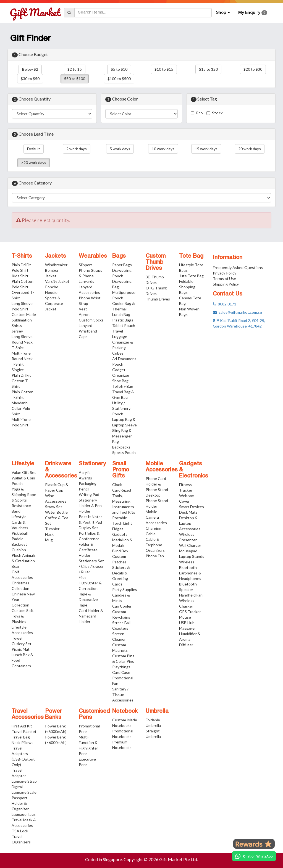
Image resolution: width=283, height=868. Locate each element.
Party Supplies (125, 589)
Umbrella (157, 711)
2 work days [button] (77, 149)
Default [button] (34, 149)
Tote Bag (191, 256)
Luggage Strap (24, 781)
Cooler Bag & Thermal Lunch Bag (124, 309)
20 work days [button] (250, 149)
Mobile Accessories (162, 467)
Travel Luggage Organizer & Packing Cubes (123, 342)
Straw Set (54, 507)
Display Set (88, 528)
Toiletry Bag (123, 386)
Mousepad (188, 551)
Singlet (18, 370)
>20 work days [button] (34, 163)
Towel (17, 638)
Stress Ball (121, 623)
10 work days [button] (163, 149)
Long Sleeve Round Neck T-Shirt (22, 342)
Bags (119, 256)
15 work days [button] (206, 149)
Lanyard (86, 325)
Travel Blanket (24, 731)
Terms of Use (224, 279)
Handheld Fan (191, 595)
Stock (217, 113)
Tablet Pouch (124, 325)
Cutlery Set (22, 644)
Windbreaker (56, 265)
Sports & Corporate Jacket (54, 303)
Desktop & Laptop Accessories (190, 523)
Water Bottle (56, 512)
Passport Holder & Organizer (20, 803)
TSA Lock (20, 831)
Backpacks (121, 447)
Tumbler (52, 529)
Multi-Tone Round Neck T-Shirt (22, 359)
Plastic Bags (123, 320)
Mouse (185, 617)
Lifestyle (23, 464)
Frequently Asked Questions (238, 267)
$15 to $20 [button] (208, 69)
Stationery (92, 464)
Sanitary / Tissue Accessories (123, 694)
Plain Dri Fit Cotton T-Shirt (21, 381)
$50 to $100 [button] (75, 79)
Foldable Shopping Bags (187, 287)
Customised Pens (94, 714)
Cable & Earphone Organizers (155, 545)
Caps (83, 337)
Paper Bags (122, 265)
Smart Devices (192, 507)
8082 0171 (225, 304)
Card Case (121, 672)
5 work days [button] (120, 149)
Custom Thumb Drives (156, 262)
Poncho (52, 287)
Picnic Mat (21, 649)
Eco (200, 113)
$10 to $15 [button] (164, 69)
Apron (84, 314)
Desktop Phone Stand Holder (157, 501)
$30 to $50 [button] (30, 79)
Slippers (86, 265)
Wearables (93, 256)
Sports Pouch (124, 453)
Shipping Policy (226, 284)
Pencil (84, 489)
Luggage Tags (24, 814)
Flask (49, 534)
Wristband (88, 331)
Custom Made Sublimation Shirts (24, 320)
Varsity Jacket (57, 281)
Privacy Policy (225, 273)
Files (83, 577)
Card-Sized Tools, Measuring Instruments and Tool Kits (124, 501)
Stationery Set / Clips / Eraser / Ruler (91, 566)
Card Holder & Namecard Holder (91, 616)
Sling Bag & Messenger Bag (122, 436)
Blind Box (120, 551)
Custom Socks (91, 320)
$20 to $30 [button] (253, 69)
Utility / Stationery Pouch (121, 408)
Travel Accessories (28, 714)
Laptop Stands (192, 556)
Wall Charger (190, 545)
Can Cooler (122, 606)
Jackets (56, 256)
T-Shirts (22, 256)
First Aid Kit (22, 726)
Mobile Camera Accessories (156, 517)
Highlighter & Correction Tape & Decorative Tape (90, 594)
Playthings (121, 667)
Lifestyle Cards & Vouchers (20, 522)
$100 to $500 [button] (119, 79)
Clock (117, 485)
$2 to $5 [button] (75, 69)
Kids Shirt (20, 276)
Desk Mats (188, 512)
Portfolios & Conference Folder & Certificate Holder (89, 544)
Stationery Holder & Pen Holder (90, 506)
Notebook (125, 711)
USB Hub (187, 623)
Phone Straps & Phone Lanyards (91, 276)
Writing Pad (89, 494)
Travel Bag (21, 737)
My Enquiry (253, 13)
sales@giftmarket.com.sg (237, 312)
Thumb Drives (158, 299)
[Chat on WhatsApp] (254, 856)
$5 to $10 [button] (119, 69)
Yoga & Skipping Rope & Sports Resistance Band (24, 500)
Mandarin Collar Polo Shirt (21, 408)
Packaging (88, 483)
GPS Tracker (190, 612)
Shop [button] (223, 13)
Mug (49, 540)
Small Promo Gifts (121, 470)
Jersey (17, 331)
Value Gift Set (24, 472)
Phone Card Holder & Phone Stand (157, 484)
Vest (83, 309)
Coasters (120, 628)
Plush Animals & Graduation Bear (24, 561)
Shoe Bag (120, 381)
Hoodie (51, 292)
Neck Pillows (23, 742)
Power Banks (53, 714)
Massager (188, 628)
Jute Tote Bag (191, 276)
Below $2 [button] (30, 69)
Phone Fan (155, 556)
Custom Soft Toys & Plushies (23, 616)
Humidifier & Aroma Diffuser (190, 639)
